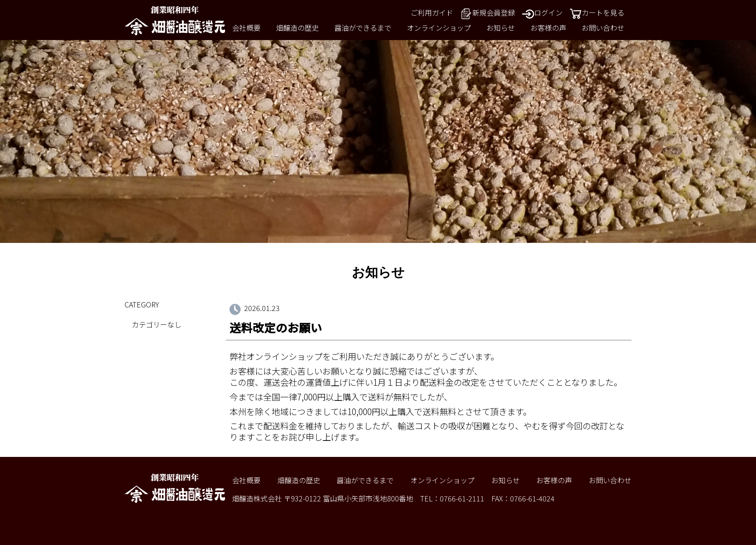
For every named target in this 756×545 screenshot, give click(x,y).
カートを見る (597, 12)
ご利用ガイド (432, 12)
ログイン (542, 12)
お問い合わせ (603, 28)
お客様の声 (548, 28)
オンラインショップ (439, 28)
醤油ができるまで (363, 28)
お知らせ (501, 28)
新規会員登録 (488, 12)
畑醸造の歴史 (298, 28)
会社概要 (246, 28)
